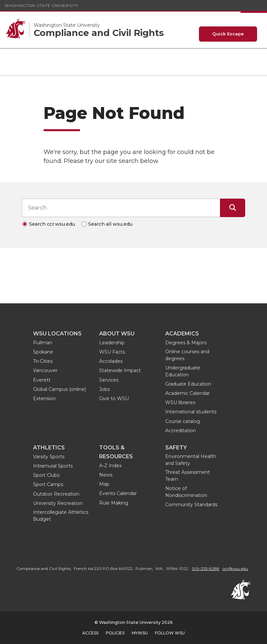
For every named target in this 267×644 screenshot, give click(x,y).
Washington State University (41, 5)
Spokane (43, 352)
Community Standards (191, 505)
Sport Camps (48, 484)
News (106, 475)
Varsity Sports (49, 457)
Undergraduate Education (183, 371)
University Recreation (58, 503)
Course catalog (183, 421)
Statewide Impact (120, 370)
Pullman (43, 343)
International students (191, 412)
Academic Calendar (188, 393)
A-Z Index (110, 466)
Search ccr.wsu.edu (52, 224)
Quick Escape (228, 34)
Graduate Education (188, 384)
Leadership (112, 343)
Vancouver (45, 370)
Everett (42, 380)
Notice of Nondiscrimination (186, 492)
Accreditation (181, 431)
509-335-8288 (206, 568)
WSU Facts (112, 352)
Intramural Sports (53, 466)
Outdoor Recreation (56, 494)
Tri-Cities (43, 361)
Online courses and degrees (187, 355)
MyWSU (140, 633)
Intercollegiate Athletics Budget (61, 516)
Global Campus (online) (59, 389)
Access (90, 633)
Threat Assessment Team (188, 476)
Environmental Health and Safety (191, 460)
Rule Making (114, 503)
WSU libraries (180, 402)
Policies (115, 633)
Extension (44, 398)
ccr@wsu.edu (235, 568)
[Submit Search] (233, 208)
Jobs (104, 389)
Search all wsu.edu (110, 224)
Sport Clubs (46, 475)
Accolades (111, 361)
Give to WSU (114, 398)
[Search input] (121, 208)
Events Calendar (118, 493)
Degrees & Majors (186, 343)
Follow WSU (170, 633)
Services (109, 380)
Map (104, 484)
